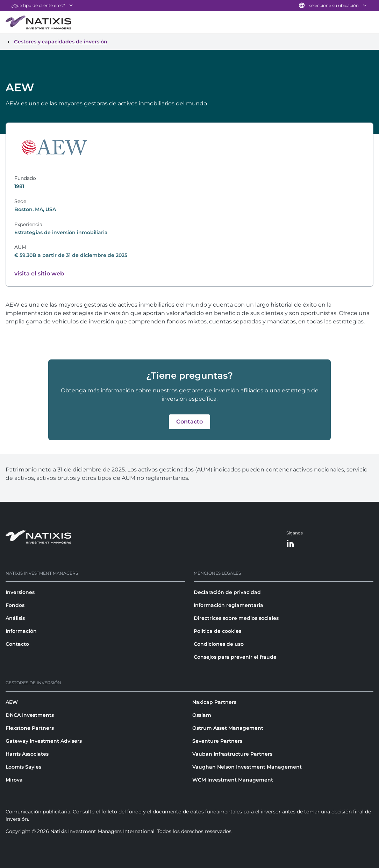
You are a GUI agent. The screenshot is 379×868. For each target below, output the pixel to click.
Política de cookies (217, 631)
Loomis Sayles (23, 767)
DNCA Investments (30, 715)
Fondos (15, 605)
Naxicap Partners (214, 702)
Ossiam (202, 715)
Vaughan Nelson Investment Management (247, 767)
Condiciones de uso (219, 644)
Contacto (17, 644)
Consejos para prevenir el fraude (235, 657)
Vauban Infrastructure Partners (232, 754)
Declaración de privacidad (227, 592)
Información (21, 631)
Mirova (14, 780)
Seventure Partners (217, 741)
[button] (189, 422)
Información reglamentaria (228, 605)
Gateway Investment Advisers (44, 741)
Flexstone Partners (30, 728)
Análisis (15, 618)
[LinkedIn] (291, 544)
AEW (12, 702)
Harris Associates (27, 754)
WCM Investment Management (233, 780)
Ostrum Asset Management (228, 728)
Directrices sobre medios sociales (236, 618)
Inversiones (20, 592)
